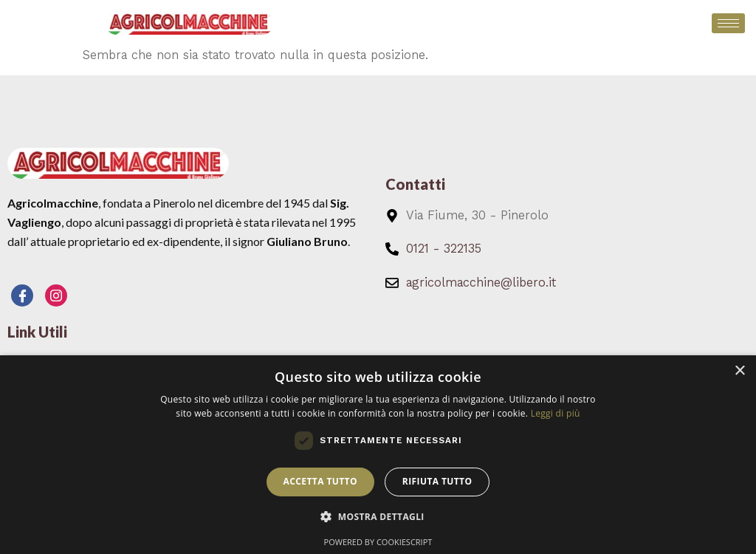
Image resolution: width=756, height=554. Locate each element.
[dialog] (378, 455)
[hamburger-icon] (728, 23)
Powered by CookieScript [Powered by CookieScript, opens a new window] (378, 542)
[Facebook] (22, 295)
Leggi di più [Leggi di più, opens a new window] (556, 413)
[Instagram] (56, 295)
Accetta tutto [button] (320, 481)
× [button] (739, 371)
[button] (378, 517)
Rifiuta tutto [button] (437, 481)
